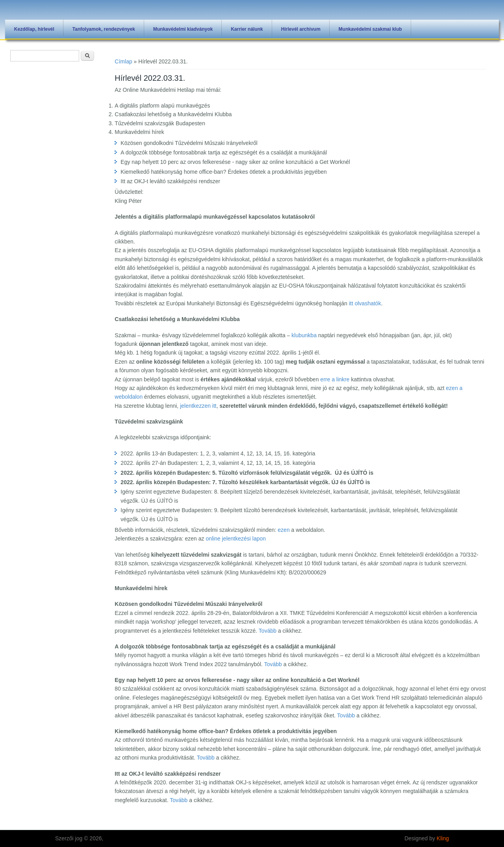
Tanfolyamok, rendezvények (104, 29)
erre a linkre (335, 379)
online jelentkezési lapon (236, 539)
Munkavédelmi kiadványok (183, 29)
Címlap (123, 61)
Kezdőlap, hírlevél (34, 29)
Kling (443, 838)
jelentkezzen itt (198, 406)
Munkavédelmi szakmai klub (370, 29)
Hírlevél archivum (301, 29)
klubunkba (304, 335)
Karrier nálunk (247, 29)
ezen (283, 530)
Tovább (268, 631)
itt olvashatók (365, 303)
